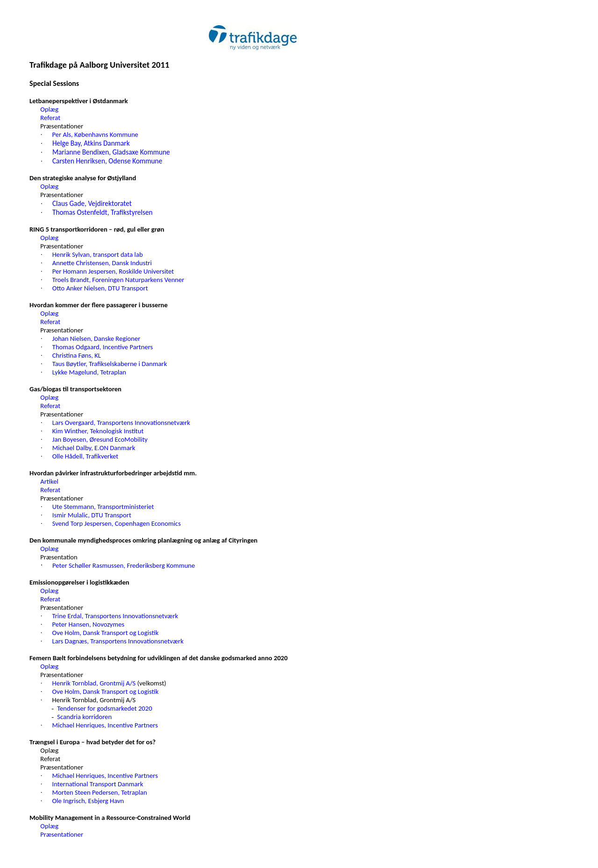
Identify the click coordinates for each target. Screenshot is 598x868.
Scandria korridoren (84, 717)
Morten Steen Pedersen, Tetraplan (100, 792)
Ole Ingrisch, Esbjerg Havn (88, 801)
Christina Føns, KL (77, 355)
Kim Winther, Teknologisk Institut (98, 431)
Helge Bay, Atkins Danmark (91, 143)
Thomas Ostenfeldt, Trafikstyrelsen (103, 212)
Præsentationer (62, 834)
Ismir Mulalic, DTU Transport (92, 515)
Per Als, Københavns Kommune (95, 134)
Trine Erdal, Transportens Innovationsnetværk (115, 616)
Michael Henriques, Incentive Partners (105, 725)
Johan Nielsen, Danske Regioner (96, 339)
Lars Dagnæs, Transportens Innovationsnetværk (118, 641)
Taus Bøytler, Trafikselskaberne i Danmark (110, 364)
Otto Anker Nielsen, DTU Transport (100, 288)
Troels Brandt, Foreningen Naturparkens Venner (118, 280)
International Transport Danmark (98, 784)
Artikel (49, 481)
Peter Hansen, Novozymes (89, 624)
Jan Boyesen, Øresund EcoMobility (100, 439)
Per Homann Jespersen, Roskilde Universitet (113, 271)
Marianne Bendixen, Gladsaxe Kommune (111, 152)
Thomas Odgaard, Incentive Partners (103, 347)
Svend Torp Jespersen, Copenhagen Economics (117, 523)
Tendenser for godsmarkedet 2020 (104, 708)
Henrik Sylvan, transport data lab (98, 254)
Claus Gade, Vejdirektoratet (92, 203)
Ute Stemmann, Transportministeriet (103, 507)
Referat (50, 118)
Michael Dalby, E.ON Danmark (94, 448)
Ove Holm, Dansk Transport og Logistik (106, 633)
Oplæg (49, 109)
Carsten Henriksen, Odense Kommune (107, 161)
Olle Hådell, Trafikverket (85, 456)
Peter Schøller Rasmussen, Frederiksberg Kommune (124, 565)
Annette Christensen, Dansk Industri (102, 263)
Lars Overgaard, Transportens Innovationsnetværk (121, 423)
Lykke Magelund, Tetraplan (89, 372)
